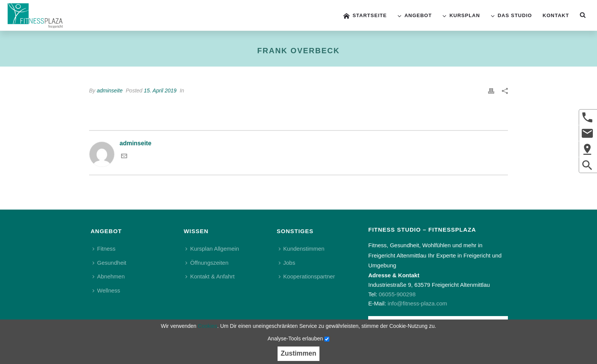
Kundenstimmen (302, 249)
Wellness (106, 290)
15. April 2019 (160, 91)
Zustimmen (298, 353)
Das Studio (511, 16)
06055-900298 (397, 294)
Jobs (287, 263)
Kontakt (556, 15)
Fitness (104, 249)
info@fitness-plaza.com (417, 303)
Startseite (365, 16)
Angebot (415, 16)
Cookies (208, 326)
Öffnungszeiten (207, 263)
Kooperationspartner (307, 276)
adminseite (110, 91)
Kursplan (461, 16)
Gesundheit (109, 263)
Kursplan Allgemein (212, 249)
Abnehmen (109, 276)
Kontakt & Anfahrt (210, 276)
